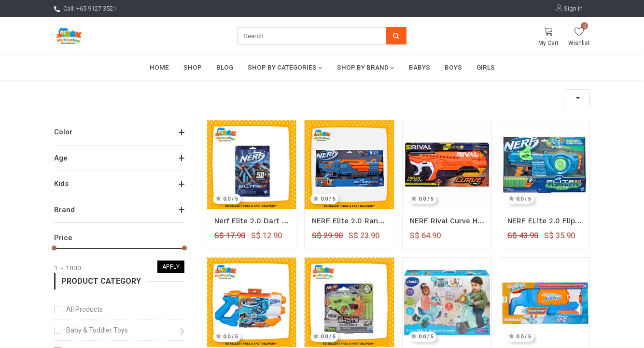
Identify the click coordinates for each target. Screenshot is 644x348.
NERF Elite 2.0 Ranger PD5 (349, 221)
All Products (84, 309)
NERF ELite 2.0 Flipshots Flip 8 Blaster (545, 221)
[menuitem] (159, 67)
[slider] (54, 248)
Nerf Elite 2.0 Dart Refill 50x (252, 221)
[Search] (396, 36)
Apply (171, 267)
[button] (577, 98)
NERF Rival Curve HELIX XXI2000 (447, 221)
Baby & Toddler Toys (97, 330)
